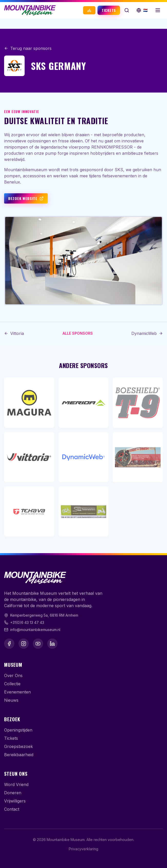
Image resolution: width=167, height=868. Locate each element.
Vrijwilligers (15, 801)
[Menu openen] (158, 10)
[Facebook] (9, 644)
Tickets (109, 10)
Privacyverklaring (83, 849)
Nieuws (11, 700)
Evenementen (17, 692)
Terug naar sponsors (28, 48)
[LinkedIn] (52, 644)
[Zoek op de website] (127, 10)
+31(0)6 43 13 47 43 (27, 622)
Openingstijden (18, 730)
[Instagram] (24, 644)
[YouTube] (38, 644)
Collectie (12, 684)
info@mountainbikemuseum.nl (35, 630)
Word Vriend (16, 784)
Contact (12, 809)
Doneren (13, 793)
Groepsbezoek (18, 746)
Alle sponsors (78, 333)
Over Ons (13, 675)
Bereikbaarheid (19, 755)
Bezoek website (26, 198)
